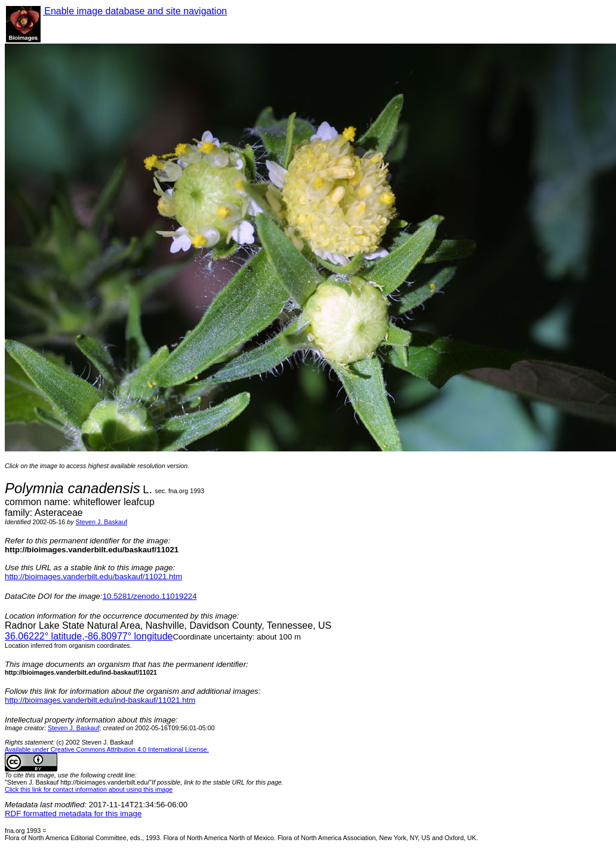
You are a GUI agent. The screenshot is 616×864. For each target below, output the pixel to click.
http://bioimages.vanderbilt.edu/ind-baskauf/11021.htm (100, 700)
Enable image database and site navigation (135, 11)
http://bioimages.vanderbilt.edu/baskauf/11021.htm (93, 576)
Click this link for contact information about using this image (89, 789)
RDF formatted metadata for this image (73, 814)
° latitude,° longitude (89, 636)
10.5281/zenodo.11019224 (150, 596)
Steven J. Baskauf (101, 522)
